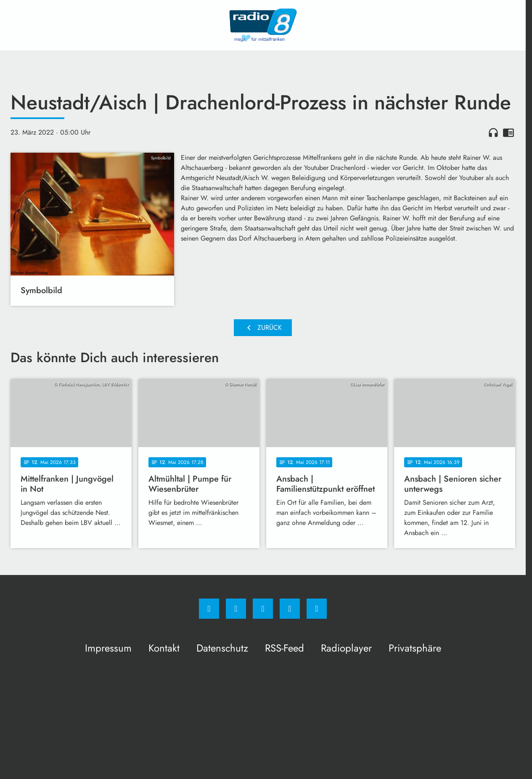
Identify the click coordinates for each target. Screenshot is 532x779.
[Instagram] (236, 609)
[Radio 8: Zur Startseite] (263, 25)
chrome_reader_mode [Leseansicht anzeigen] (508, 132)
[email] (317, 609)
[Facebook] (209, 609)
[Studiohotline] (290, 609)
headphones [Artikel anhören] (493, 132)
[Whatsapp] (263, 609)
